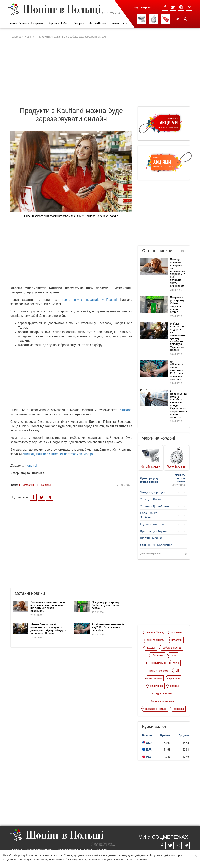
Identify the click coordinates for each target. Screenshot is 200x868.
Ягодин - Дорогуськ (154, 492)
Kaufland (125, 410)
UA (178, 19)
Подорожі (80, 23)
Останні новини (157, 251)
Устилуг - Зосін (150, 499)
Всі (184, 251)
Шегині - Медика (151, 538)
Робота (66, 23)
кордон (151, 647)
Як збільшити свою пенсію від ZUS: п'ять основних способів (108, 609)
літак (174, 655)
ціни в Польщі (158, 663)
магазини (28, 485)
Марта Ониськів (33, 473)
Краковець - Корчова (155, 531)
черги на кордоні (164, 701)
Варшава (179, 709)
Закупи (24, 23)
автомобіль (155, 678)
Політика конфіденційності (38, 850)
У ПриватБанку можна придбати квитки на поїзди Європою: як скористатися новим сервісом (179, 404)
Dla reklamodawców (68, 850)
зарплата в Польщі (156, 709)
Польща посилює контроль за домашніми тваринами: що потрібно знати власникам (48, 588)
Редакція (88, 850)
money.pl (31, 466)
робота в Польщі (172, 647)
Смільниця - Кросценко (156, 545)
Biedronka (158, 655)
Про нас (15, 850)
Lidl (178, 670)
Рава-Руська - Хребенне (149, 515)
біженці (174, 686)
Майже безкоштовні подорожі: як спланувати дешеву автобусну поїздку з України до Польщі (48, 610)
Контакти (102, 850)
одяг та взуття (164, 693)
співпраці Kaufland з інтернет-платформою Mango (58, 454)
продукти (174, 678)
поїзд (176, 663)
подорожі (177, 640)
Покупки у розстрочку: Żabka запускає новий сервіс (106, 586)
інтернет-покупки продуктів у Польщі (88, 300)
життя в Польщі (155, 632)
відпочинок (156, 686)
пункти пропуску (159, 670)
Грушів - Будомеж (152, 524)
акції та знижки (155, 640)
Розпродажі (39, 23)
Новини (13, 23)
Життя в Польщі (99, 23)
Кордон (54, 23)
